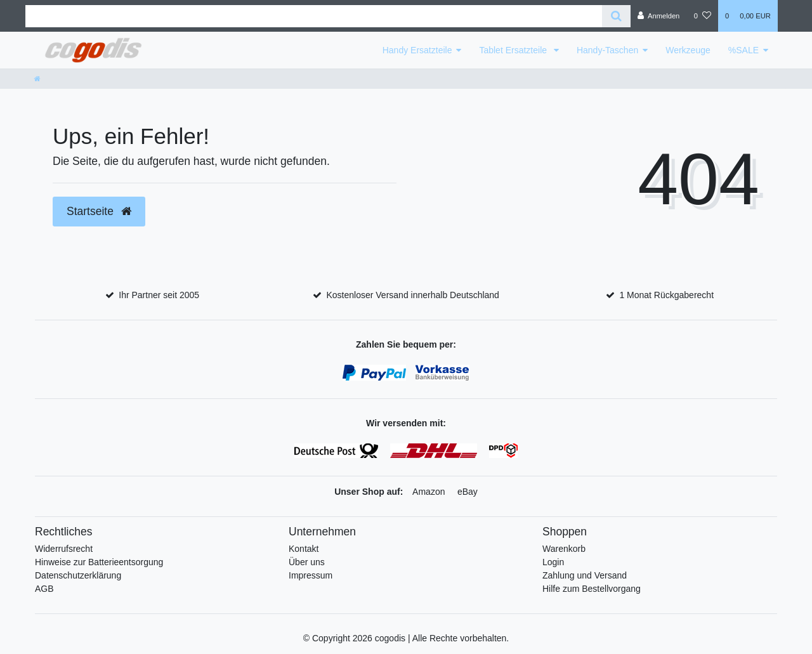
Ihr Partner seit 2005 (159, 295)
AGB (44, 589)
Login (553, 562)
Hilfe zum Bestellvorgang (592, 589)
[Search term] (314, 16)
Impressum (311, 575)
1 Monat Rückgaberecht (666, 295)
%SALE (743, 50)
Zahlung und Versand (585, 575)
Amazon (429, 492)
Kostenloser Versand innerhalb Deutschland (412, 295)
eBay (468, 492)
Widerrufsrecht (64, 549)
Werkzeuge (688, 50)
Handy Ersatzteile (417, 50)
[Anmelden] (659, 16)
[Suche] (616, 16)
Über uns (307, 562)
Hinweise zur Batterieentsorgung (99, 562)
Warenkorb (564, 549)
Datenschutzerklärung (78, 575)
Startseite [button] (99, 211)
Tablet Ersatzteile (514, 50)
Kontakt (304, 549)
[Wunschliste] (703, 16)
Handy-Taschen (607, 50)
